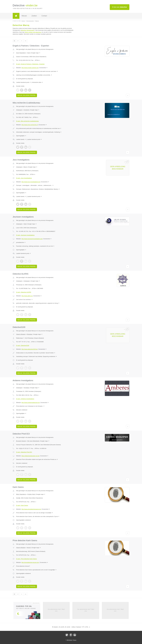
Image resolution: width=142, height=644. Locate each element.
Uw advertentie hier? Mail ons (56, 610)
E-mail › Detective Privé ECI (24, 452)
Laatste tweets (21, 139)
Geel (25, 224)
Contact (44, 16)
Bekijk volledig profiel (27, 95)
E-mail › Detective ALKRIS (24, 292)
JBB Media (69, 640)
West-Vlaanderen (21, 494)
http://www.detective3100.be (29, 349)
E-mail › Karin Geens (22, 505)
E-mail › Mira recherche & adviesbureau (27, 121)
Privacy (75, 640)
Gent (29, 53)
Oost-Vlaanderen (21, 53)
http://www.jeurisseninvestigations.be (32, 239)
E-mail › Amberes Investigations (25, 399)
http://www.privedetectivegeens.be (31, 509)
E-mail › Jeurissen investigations (25, 235)
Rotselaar (29, 334)
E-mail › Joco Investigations (24, 178)
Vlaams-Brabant (21, 334)
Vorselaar (26, 388)
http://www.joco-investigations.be (31, 182)
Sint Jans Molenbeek (33, 441)
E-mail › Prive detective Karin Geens (27, 559)
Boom (25, 167)
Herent (29, 548)
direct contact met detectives (33, 32)
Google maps (36, 53)
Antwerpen (19, 110)
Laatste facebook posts (24, 82)
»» (26, 41)
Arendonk (26, 110)
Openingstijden (21, 136)
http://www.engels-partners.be (30, 68)
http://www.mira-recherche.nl (30, 125)
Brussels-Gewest (21, 441)
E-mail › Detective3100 (23, 345)
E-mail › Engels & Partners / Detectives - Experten (30, 64)
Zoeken (34, 16)
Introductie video (37, 82)
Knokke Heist (31, 494)
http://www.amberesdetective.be (30, 403)
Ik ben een (120, 7)
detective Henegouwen (28, 30)
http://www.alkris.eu (27, 296)
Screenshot (43, 68)
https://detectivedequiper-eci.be (30, 456)
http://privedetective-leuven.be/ (30, 562)
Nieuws (24, 16)
